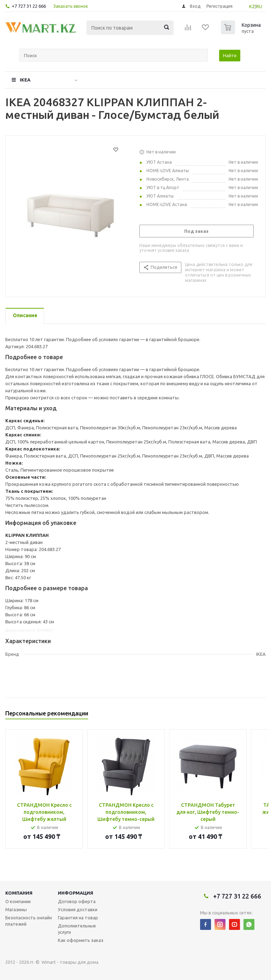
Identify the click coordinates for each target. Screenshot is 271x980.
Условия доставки (78, 909)
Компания (19, 893)
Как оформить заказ (81, 940)
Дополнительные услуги (77, 929)
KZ (252, 6)
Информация (76, 893)
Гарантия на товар (78, 918)
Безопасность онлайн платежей (29, 921)
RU (259, 6)
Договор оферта (77, 901)
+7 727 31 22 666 (29, 6)
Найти (230, 55)
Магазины (16, 909)
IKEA (25, 80)
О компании (18, 901)
